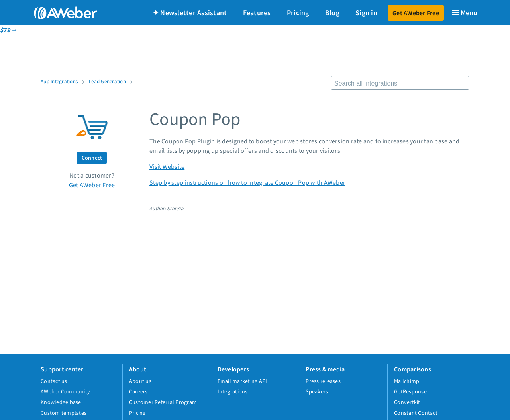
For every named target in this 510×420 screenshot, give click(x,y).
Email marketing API (242, 381)
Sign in (366, 13)
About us (140, 381)
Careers (138, 391)
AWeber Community (65, 391)
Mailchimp (407, 381)
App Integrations (59, 81)
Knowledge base (61, 402)
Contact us (54, 381)
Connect (92, 158)
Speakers (317, 391)
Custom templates (64, 413)
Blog (332, 13)
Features (257, 13)
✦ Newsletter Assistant (190, 13)
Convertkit (407, 402)
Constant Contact (416, 413)
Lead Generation (107, 81)
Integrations (233, 391)
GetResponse (410, 391)
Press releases (323, 381)
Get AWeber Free (416, 13)
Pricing (298, 13)
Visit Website (167, 166)
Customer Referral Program (163, 402)
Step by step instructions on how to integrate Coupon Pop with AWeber (247, 182)
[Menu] (464, 13)
